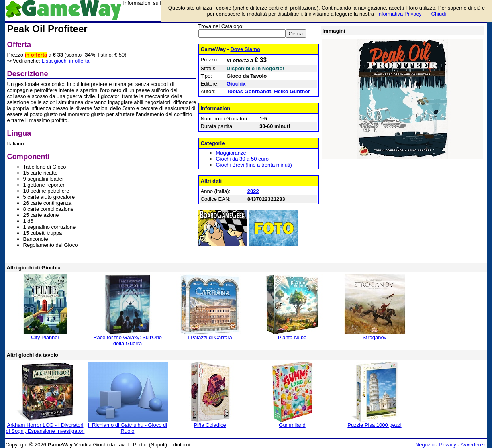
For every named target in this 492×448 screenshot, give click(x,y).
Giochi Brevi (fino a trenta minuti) (254, 165)
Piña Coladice (210, 425)
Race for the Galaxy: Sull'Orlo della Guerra (128, 340)
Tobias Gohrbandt (249, 91)
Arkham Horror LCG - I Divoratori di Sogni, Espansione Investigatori (45, 428)
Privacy (448, 445)
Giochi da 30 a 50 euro (243, 159)
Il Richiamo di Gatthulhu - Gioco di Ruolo (128, 428)
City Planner (45, 337)
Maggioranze (231, 153)
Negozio (425, 445)
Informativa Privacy (399, 14)
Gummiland (292, 425)
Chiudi (439, 14)
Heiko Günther (292, 91)
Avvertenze (474, 445)
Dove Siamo (245, 49)
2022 (253, 191)
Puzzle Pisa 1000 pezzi (374, 425)
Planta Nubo (292, 337)
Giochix (236, 84)
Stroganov (375, 337)
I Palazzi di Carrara (210, 337)
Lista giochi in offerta (66, 61)
